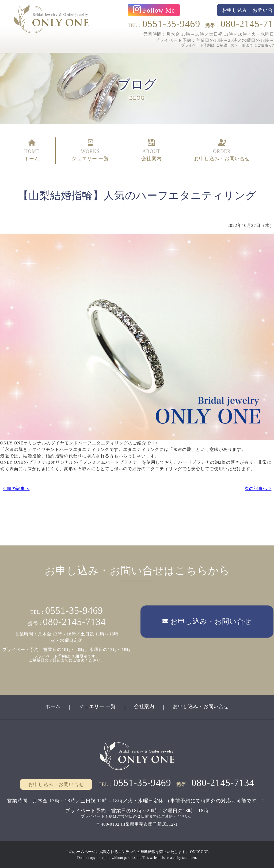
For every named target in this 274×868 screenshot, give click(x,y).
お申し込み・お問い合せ (201, 706)
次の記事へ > (258, 488)
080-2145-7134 (75, 621)
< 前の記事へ (16, 488)
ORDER (222, 151)
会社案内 (144, 706)
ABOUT (151, 151)
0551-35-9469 (171, 24)
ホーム (53, 706)
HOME (32, 151)
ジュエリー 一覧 (97, 706)
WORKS (90, 151)
